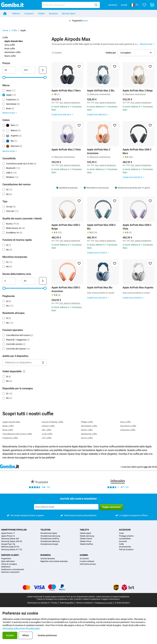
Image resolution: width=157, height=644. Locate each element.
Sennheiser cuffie (12, 52)
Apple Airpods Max (11, 422)
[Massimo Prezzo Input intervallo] (29, 70)
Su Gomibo (84, 559)
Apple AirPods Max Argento (138, 288)
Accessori (29, 14)
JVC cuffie (47, 438)
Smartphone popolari (14, 530)
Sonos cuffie (87, 438)
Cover (121, 533)
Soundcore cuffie (128, 426)
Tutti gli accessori (126, 550)
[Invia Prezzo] (43, 70)
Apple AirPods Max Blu (100, 288)
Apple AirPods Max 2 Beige (138, 91)
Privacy (54, 603)
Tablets (41, 14)
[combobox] (71, 5)
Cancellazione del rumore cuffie (17, 434)
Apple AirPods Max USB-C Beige (66, 227)
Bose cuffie (10, 49)
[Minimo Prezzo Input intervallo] (9, 70)
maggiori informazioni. (111, 599)
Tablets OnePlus (86, 544)
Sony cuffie (10, 45)
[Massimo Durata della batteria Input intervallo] (29, 281)
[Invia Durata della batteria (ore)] (43, 281)
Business (113, 5)
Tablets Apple (85, 533)
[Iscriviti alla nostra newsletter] (66, 507)
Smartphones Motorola (50, 541)
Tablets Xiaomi (86, 539)
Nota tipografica (67, 603)
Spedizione (6, 567)
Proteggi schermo (126, 536)
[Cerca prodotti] (68, 5)
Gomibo (84, 555)
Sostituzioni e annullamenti (13, 570)
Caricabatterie (125, 539)
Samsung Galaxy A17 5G (12, 550)
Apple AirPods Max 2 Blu (101, 91)
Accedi (124, 5)
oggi (145, 467)
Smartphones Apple (49, 533)
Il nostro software (87, 561)
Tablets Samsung (87, 536)
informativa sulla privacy (14, 628)
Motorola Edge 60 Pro (10, 547)
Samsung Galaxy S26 (10, 539)
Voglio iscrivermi (111, 507)
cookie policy (34, 628)
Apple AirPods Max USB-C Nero (137, 151)
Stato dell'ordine (8, 561)
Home (5, 30)
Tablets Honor (86, 541)
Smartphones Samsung (50, 536)
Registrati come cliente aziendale (54, 561)
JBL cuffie (46, 430)
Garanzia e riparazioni (10, 572)
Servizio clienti (69, 14)
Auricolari (123, 541)
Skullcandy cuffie (89, 434)
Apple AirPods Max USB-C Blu (101, 227)
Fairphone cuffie (10, 438)
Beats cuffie (10, 56)
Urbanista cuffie (128, 430)
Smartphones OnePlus (50, 539)
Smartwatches (125, 547)
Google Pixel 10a (8, 544)
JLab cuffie (47, 434)
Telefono (16, 14)
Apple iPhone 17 (8, 533)
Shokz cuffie (87, 430)
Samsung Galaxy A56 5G (12, 541)
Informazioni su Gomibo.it (38, 603)
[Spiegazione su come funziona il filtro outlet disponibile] (24, 371)
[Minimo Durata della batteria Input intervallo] (9, 281)
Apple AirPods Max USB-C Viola (137, 227)
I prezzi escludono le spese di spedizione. (113, 597)
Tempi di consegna (9, 564)
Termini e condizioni (84, 603)
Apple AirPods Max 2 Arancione (99, 151)
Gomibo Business (48, 559)
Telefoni (45, 530)
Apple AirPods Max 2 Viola (66, 150)
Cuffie (14, 30)
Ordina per (111, 53)
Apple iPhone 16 (8, 536)
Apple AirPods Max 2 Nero (66, 91)
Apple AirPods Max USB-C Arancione (66, 289)
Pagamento (6, 559)
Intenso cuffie (48, 426)
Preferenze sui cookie (104, 603)
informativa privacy (88, 564)
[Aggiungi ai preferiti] (79, 67)
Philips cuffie (87, 422)
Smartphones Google (49, 544)
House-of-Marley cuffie (52, 422)
